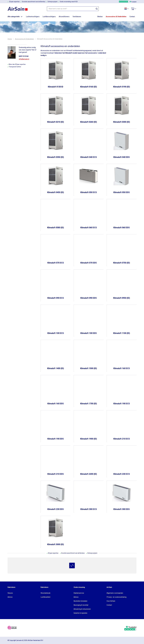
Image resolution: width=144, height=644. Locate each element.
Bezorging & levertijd (81, 605)
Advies (10, 597)
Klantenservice (79, 593)
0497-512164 (24, 56)
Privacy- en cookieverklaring (116, 597)
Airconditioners (64, 17)
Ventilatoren (77, 17)
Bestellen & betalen (80, 601)
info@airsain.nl (24, 59)
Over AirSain (111, 601)
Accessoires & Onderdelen (116, 17)
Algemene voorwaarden (115, 593)
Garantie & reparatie (80, 613)
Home (10, 39)
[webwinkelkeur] (12, 628)
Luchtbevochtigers (49, 17)
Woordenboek (45, 593)
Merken (100, 17)
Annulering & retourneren (82, 609)
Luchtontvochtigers (33, 17)
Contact (132, 17)
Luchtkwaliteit (45, 597)
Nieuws (10, 593)
